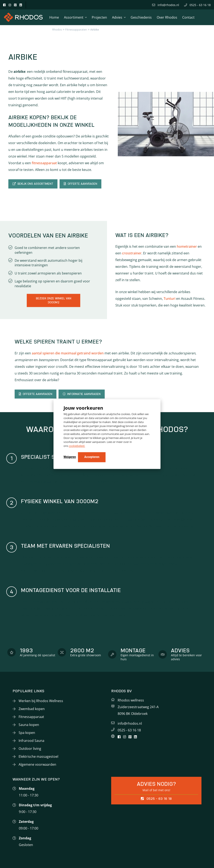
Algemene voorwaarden (37, 764)
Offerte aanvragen (80, 184)
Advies (117, 17)
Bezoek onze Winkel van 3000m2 (54, 300)
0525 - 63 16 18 (197, 5)
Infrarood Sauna (31, 741)
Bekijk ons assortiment (33, 184)
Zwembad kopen (32, 709)
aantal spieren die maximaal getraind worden (68, 353)
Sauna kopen (29, 725)
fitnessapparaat (44, 163)
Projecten (99, 17)
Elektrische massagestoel (38, 756)
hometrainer (187, 246)
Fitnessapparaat (31, 717)
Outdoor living (30, 749)
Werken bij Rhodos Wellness (41, 701)
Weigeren (70, 457)
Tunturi (169, 299)
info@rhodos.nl (166, 5)
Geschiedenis (141, 17)
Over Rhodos (167, 17)
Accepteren (92, 457)
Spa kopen (27, 733)
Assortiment (74, 17)
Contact (188, 17)
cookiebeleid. (77, 446)
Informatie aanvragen (82, 394)
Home (54, 17)
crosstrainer (132, 253)
